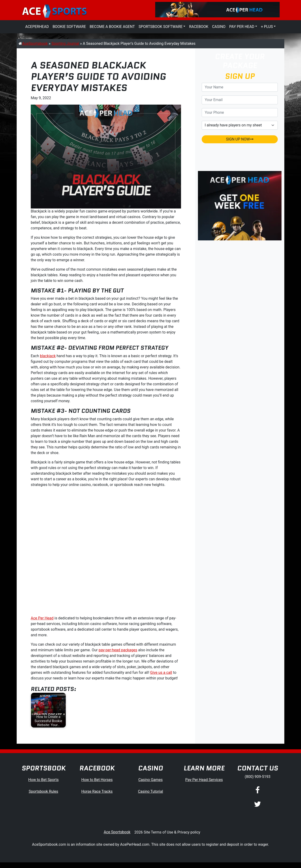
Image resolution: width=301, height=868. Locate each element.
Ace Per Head (42, 618)
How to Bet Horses (97, 780)
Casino (219, 27)
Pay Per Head (242, 27)
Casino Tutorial (151, 791)
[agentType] (240, 125)
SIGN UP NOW (240, 139)
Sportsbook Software (160, 27)
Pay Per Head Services (204, 780)
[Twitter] (258, 804)
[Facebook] (258, 790)
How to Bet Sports (43, 780)
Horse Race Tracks (97, 791)
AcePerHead (37, 27)
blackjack (48, 356)
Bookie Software (69, 27)
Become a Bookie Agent (112, 27)
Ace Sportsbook (117, 832)
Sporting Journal (65, 44)
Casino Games (150, 780)
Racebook (199, 27)
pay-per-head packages (118, 650)
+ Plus (267, 27)
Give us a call (161, 673)
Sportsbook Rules (43, 791)
